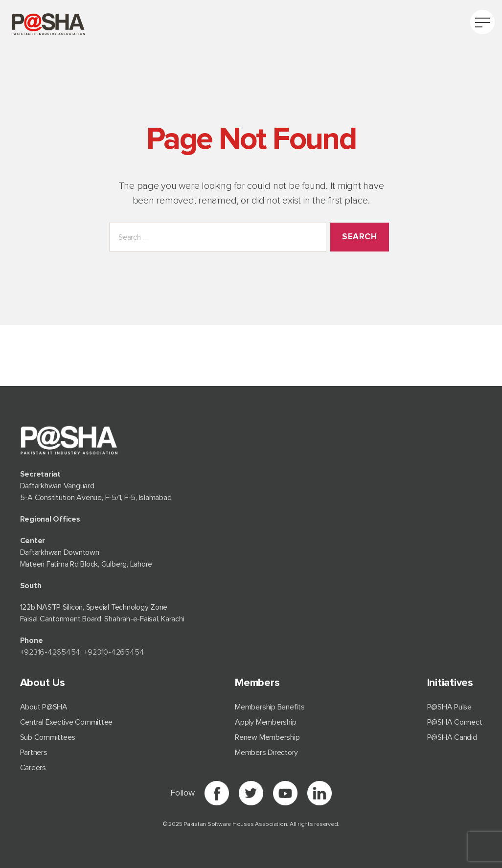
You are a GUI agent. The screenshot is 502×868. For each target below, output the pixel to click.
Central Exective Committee (67, 722)
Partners (34, 753)
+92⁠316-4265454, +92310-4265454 (82, 652)
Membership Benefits (270, 707)
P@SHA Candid (452, 737)
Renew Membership (267, 737)
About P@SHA (44, 707)
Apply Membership (265, 722)
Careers (33, 768)
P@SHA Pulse (449, 707)
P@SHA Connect (455, 722)
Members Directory (266, 753)
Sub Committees (48, 737)
